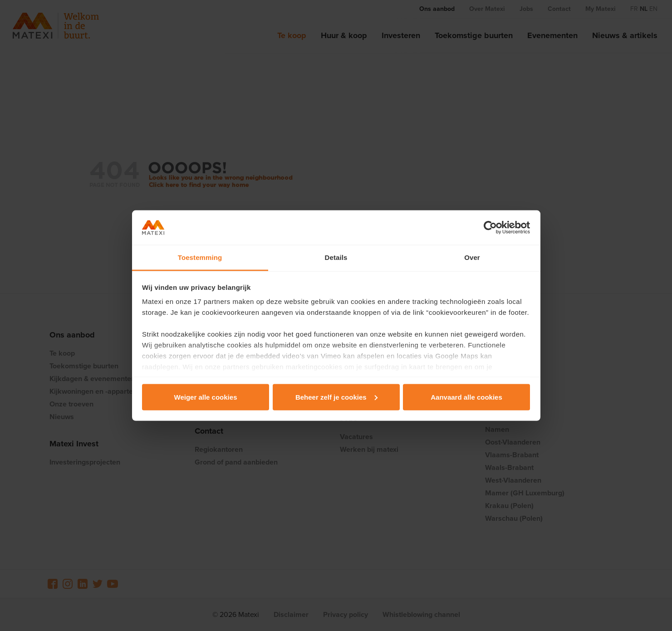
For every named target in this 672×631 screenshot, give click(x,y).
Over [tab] (472, 257)
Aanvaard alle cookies (466, 397)
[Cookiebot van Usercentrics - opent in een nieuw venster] (490, 228)
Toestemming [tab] (200, 257)
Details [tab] (336, 257)
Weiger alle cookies (206, 397)
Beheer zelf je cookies (336, 397)
